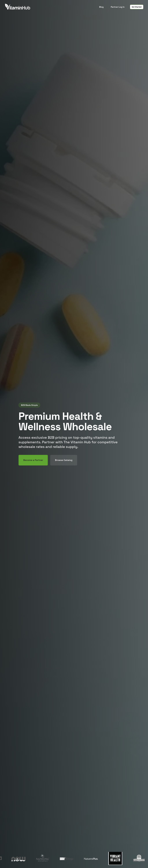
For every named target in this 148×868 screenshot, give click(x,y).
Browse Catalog (64, 460)
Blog (101, 7)
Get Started (137, 7)
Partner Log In (118, 7)
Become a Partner (33, 460)
